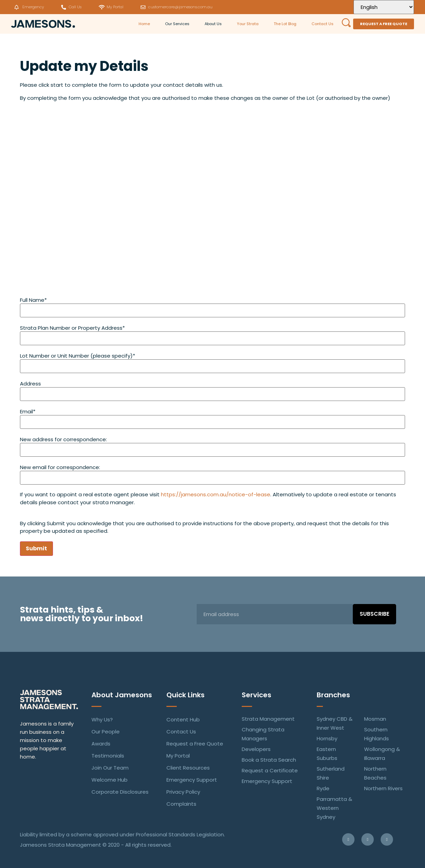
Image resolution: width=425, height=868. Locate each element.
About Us (213, 24)
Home (144, 24)
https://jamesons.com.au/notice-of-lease (216, 494)
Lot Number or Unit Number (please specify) (78, 356)
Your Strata (248, 24)
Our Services (177, 24)
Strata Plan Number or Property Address (72, 328)
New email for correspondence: (60, 467)
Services (257, 695)
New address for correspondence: (63, 439)
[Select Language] (384, 7)
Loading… (212, 201)
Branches (333, 695)
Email (28, 411)
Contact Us (323, 24)
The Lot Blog (285, 24)
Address (30, 384)
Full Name (33, 300)
